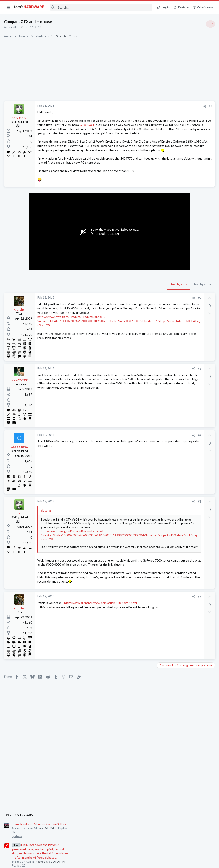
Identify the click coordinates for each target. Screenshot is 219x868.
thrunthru (14, 27)
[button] (9, 7)
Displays (164, 513)
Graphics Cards (168, 471)
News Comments (169, 286)
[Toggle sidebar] (210, 24)
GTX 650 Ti (53, 129)
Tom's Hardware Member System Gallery (185, 241)
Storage (163, 534)
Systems (164, 253)
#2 (131, 319)
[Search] (101, 7)
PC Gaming (165, 311)
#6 (131, 626)
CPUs (162, 402)
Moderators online (166, 608)
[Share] (136, 106)
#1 (142, 106)
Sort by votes (134, 305)
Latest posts (161, 450)
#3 (131, 390)
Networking (166, 555)
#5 (131, 523)
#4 (131, 456)
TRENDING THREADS (165, 232)
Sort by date (110, 305)
